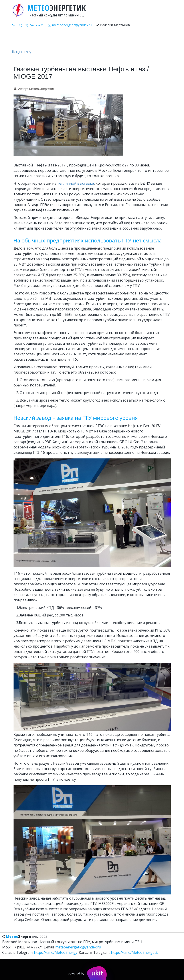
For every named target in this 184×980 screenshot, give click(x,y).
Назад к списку (22, 52)
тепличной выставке (76, 183)
